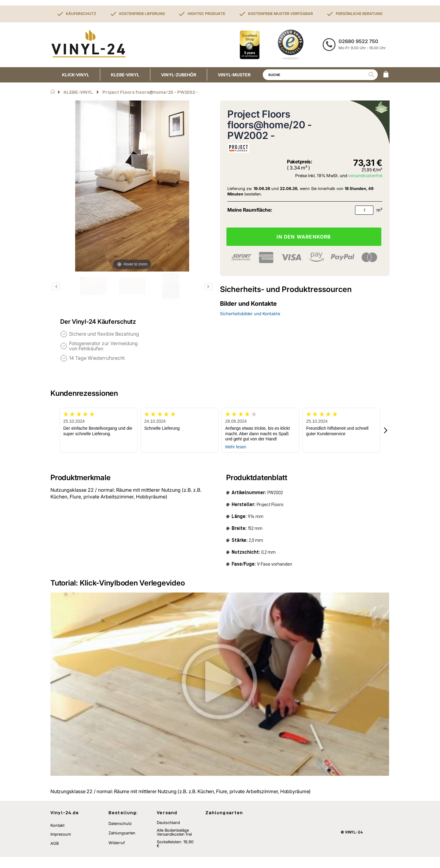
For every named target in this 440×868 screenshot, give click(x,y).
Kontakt (57, 836)
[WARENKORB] (386, 75)
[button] (386, 430)
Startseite (53, 92)
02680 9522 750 (358, 41)
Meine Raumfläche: (250, 210)
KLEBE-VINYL (78, 92)
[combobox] (320, 75)
